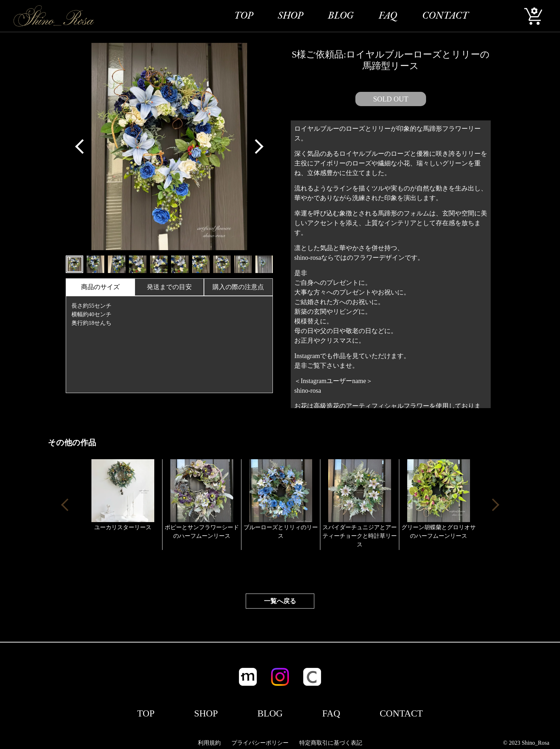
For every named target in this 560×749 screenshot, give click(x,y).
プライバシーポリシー (260, 743)
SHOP (290, 16)
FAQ (388, 16)
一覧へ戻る (280, 601)
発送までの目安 (169, 287)
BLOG (341, 16)
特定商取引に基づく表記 (331, 743)
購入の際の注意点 (238, 287)
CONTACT (445, 16)
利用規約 (209, 743)
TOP (243, 16)
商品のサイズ (100, 287)
